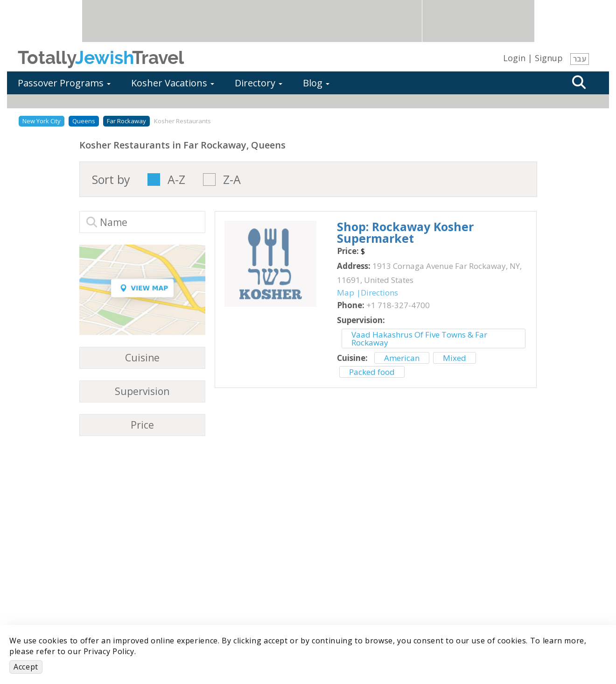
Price (142, 425)
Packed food (372, 372)
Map (346, 293)
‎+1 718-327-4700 (398, 305)
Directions (379, 293)
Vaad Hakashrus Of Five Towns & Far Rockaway (419, 338)
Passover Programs (64, 83)
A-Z (176, 180)
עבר (580, 59)
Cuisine (142, 358)
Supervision (142, 391)
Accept (26, 667)
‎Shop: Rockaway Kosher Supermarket (405, 232)
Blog (316, 83)
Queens (84, 121)
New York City (42, 121)
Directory (259, 83)
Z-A (232, 180)
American (402, 358)
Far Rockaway (126, 121)
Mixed (455, 358)
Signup (549, 58)
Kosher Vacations (173, 83)
